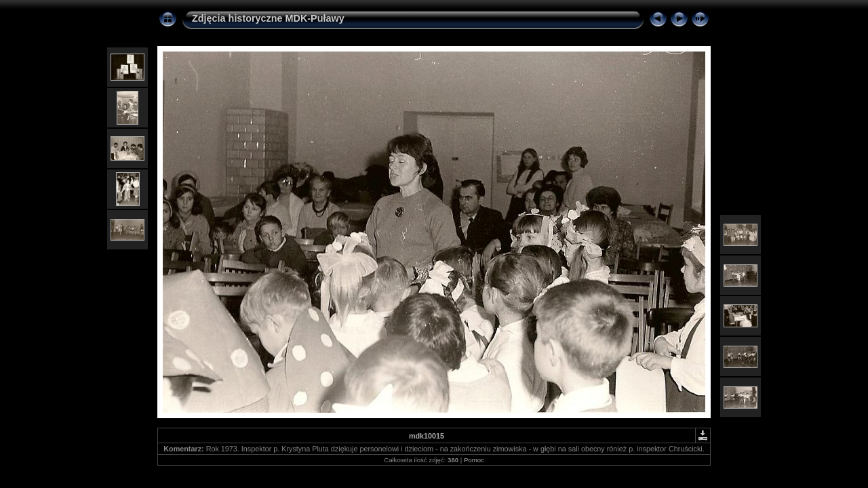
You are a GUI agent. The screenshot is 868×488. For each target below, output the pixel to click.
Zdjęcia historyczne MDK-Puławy (268, 18)
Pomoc (474, 460)
